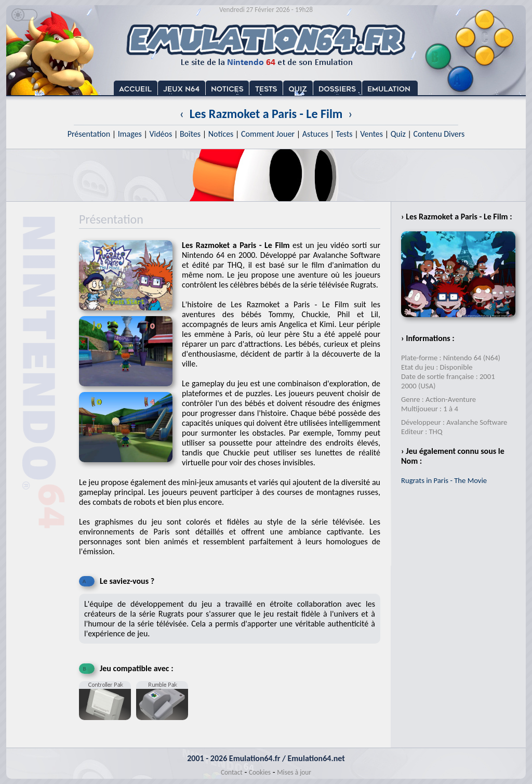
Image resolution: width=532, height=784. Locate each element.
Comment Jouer (268, 134)
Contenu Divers (439, 134)
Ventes (371, 134)
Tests (344, 134)
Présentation (89, 134)
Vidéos (161, 134)
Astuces (315, 134)
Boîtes (190, 134)
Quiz (398, 134)
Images (130, 134)
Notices (221, 134)
